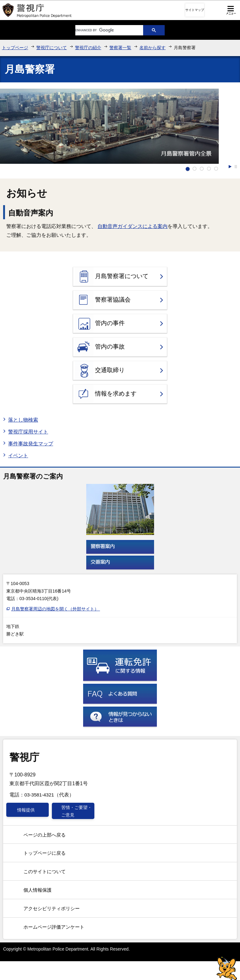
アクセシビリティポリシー (52, 908)
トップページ (15, 48)
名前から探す (152, 48)
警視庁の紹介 (88, 48)
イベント (18, 456)
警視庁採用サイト (28, 432)
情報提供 (26, 810)
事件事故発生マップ (31, 444)
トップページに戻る (45, 853)
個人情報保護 (37, 890)
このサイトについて (45, 871)
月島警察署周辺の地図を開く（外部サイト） (56, 609)
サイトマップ (195, 10)
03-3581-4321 (39, 795)
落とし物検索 (23, 420)
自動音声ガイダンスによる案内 (132, 226)
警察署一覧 (120, 48)
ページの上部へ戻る (45, 835)
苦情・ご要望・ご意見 (77, 811)
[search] (104, 30)
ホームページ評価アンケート (54, 927)
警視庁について (52, 48)
